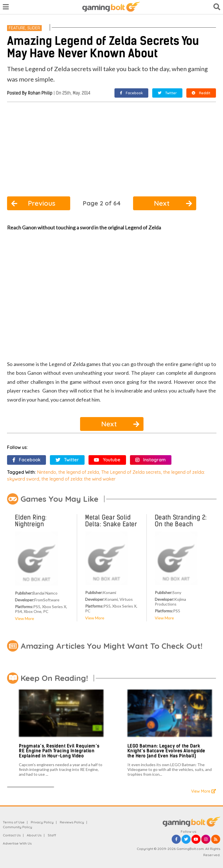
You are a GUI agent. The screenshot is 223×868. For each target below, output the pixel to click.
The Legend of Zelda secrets (131, 472)
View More (25, 618)
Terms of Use (14, 822)
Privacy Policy (42, 822)
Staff (52, 835)
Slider (34, 28)
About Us (34, 835)
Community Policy (17, 827)
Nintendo (47, 472)
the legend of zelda (79, 472)
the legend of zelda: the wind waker (79, 479)
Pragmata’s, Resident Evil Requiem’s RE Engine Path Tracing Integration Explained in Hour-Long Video (59, 751)
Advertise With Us (17, 843)
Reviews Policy (72, 822)
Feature (17, 28)
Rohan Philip (40, 93)
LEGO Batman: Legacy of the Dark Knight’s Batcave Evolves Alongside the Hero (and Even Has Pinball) (166, 751)
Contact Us (12, 835)
